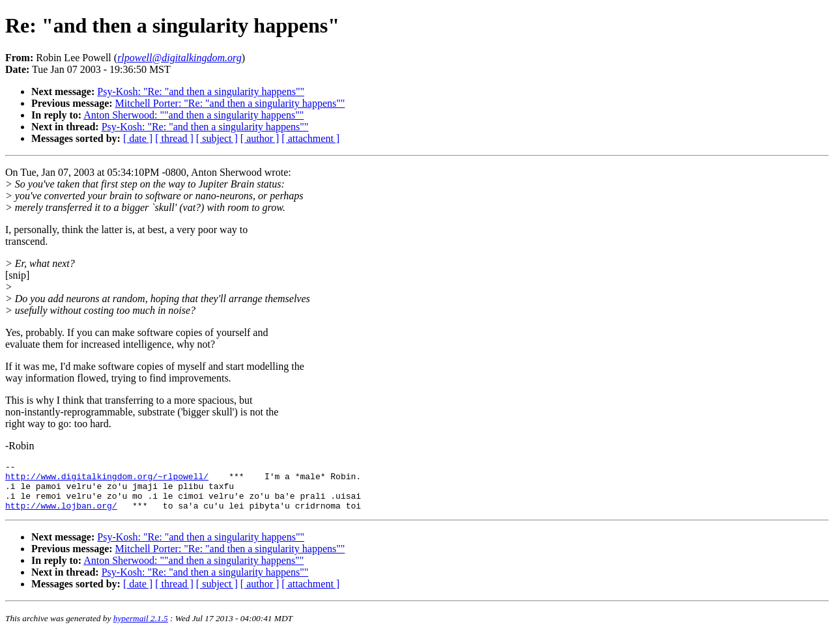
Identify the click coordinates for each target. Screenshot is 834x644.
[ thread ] (174, 138)
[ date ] (138, 138)
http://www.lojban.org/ (61, 515)
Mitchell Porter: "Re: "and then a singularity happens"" (230, 103)
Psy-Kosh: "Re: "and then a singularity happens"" (201, 91)
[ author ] (260, 138)
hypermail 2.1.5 (141, 628)
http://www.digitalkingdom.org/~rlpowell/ (107, 480)
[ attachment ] (310, 138)
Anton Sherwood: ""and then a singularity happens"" (194, 115)
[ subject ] (217, 138)
